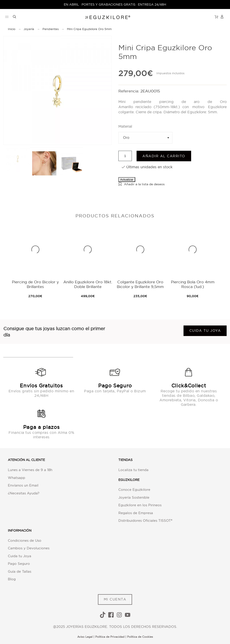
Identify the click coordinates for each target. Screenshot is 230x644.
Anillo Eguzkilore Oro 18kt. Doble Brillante (88, 284)
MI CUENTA (115, 599)
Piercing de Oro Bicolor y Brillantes (35, 284)
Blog (12, 579)
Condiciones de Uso (25, 540)
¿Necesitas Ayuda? (24, 493)
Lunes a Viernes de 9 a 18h (30, 470)
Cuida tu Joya (20, 556)
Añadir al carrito (164, 156)
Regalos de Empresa (136, 513)
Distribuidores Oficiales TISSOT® (145, 521)
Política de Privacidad (110, 637)
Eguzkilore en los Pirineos (140, 505)
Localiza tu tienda (133, 470)
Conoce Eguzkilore (134, 490)
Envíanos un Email (23, 485)
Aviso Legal (85, 637)
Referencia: (129, 91)
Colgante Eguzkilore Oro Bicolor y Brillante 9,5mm (140, 284)
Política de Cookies (140, 637)
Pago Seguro (19, 564)
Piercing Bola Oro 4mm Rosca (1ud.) (193, 284)
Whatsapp (17, 478)
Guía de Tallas (20, 571)
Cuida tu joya (205, 331)
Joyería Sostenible (134, 497)
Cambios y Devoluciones (29, 548)
